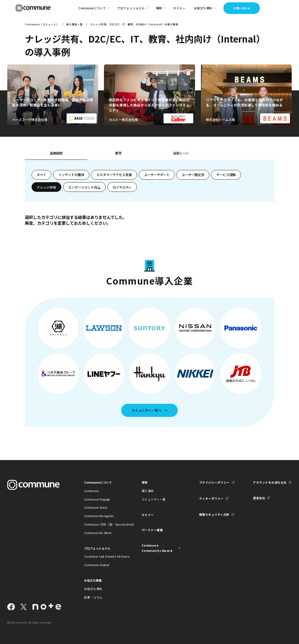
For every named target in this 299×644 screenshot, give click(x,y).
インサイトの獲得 (71, 175)
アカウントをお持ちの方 (270, 482)
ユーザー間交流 (193, 175)
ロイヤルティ (122, 187)
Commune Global (97, 565)
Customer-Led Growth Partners (104, 556)
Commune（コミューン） (42, 24)
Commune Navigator (99, 516)
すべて (41, 175)
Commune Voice (96, 507)
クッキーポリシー (211, 498)
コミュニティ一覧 (154, 499)
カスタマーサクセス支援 (114, 175)
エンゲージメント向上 (84, 187)
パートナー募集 (152, 530)
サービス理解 (226, 175)
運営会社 (259, 498)
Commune (92, 491)
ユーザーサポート (157, 175)
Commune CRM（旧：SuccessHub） (104, 524)
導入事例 (148, 491)
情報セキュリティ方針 (214, 514)
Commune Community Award (157, 548)
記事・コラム (93, 597)
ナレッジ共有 (46, 187)
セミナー (179, 8)
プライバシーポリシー (214, 482)
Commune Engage (97, 499)
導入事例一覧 (75, 24)
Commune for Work (98, 533)
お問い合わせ (242, 8)
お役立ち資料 (93, 589)
